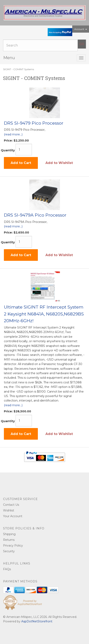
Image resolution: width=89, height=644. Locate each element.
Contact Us (11, 505)
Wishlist (9, 510)
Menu (9, 58)
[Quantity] (24, 150)
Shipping (9, 534)
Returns (9, 540)
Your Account (13, 516)
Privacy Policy (13, 546)
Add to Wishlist (59, 163)
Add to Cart (21, 163)
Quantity (8, 150)
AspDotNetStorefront (37, 621)
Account (81, 29)
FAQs (7, 569)
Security (9, 551)
